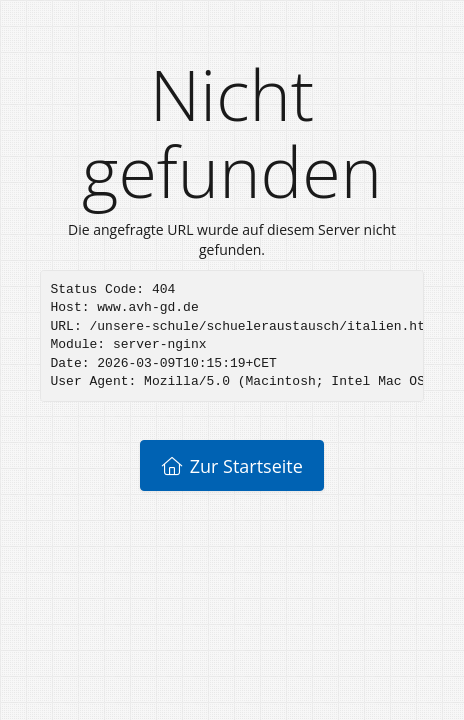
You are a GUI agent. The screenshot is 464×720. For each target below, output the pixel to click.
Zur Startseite (232, 466)
